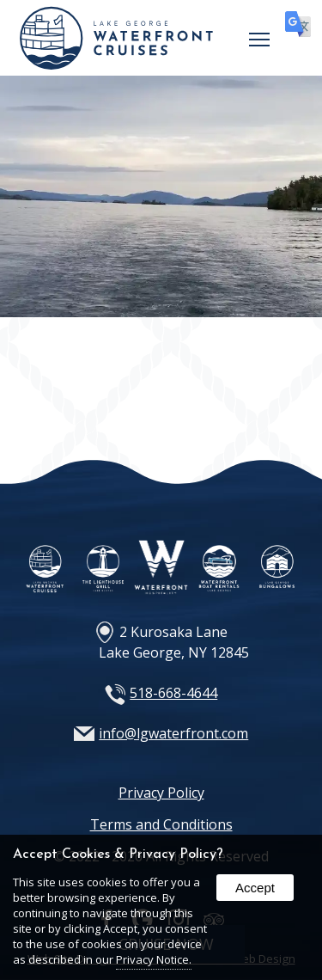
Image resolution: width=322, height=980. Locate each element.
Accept (255, 888)
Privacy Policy (161, 793)
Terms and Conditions (161, 824)
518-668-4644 (173, 693)
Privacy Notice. (154, 959)
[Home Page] (117, 64)
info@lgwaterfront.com (173, 733)
